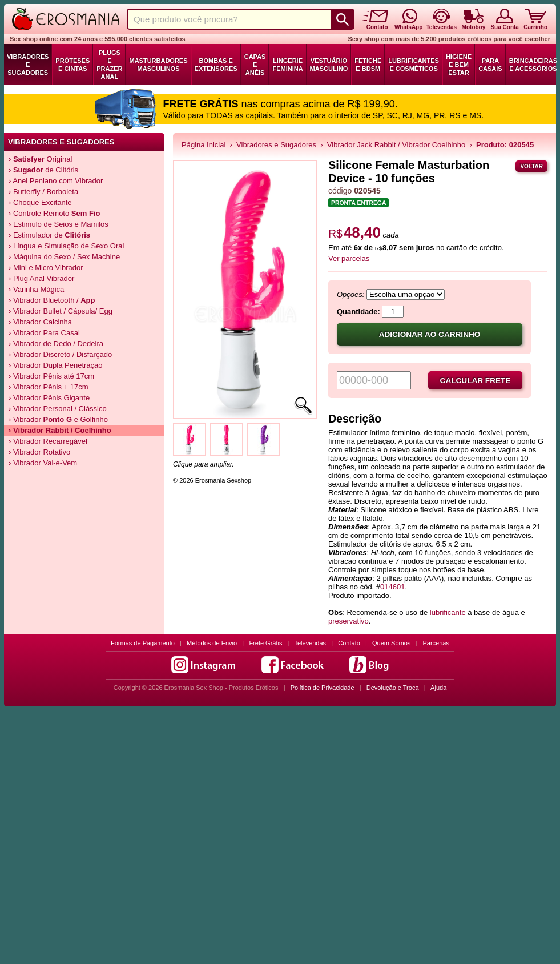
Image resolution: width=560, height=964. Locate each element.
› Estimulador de (49, 235)
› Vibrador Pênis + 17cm (49, 387)
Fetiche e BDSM (368, 65)
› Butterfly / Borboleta (43, 192)
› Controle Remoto (54, 213)
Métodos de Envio (212, 643)
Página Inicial (204, 145)
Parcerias (436, 643)
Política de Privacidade (323, 688)
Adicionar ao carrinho (430, 334)
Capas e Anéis (255, 65)
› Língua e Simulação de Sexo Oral (66, 246)
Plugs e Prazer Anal (109, 65)
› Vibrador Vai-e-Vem (43, 463)
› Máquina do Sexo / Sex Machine (64, 257)
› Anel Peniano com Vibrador (56, 181)
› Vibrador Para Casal (44, 333)
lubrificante (448, 612)
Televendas (310, 643)
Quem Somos (391, 643)
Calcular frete (476, 381)
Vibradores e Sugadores (28, 65)
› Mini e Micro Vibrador (46, 268)
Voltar (531, 166)
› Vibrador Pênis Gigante (49, 398)
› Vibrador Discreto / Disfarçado (60, 354)
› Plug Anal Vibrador (41, 278)
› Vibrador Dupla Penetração (56, 365)
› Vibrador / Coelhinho (60, 430)
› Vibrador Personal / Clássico (58, 409)
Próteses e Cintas (72, 65)
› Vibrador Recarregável (48, 441)
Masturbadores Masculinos (158, 65)
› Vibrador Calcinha (40, 322)
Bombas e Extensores (216, 65)
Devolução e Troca (393, 688)
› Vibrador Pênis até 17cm (51, 376)
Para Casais (490, 65)
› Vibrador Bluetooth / (52, 300)
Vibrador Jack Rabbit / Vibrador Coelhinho (396, 145)
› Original (40, 159)
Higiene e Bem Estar (459, 65)
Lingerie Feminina (287, 65)
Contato (349, 643)
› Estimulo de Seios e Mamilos (59, 224)
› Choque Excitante (40, 202)
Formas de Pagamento (143, 643)
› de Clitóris (43, 170)
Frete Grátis (265, 643)
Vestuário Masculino (329, 65)
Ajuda (438, 688)
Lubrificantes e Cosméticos (414, 65)
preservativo (349, 621)
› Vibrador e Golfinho (58, 419)
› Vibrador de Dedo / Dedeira (56, 344)
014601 (392, 587)
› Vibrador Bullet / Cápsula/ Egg (61, 311)
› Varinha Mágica (36, 289)
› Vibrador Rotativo (39, 452)
